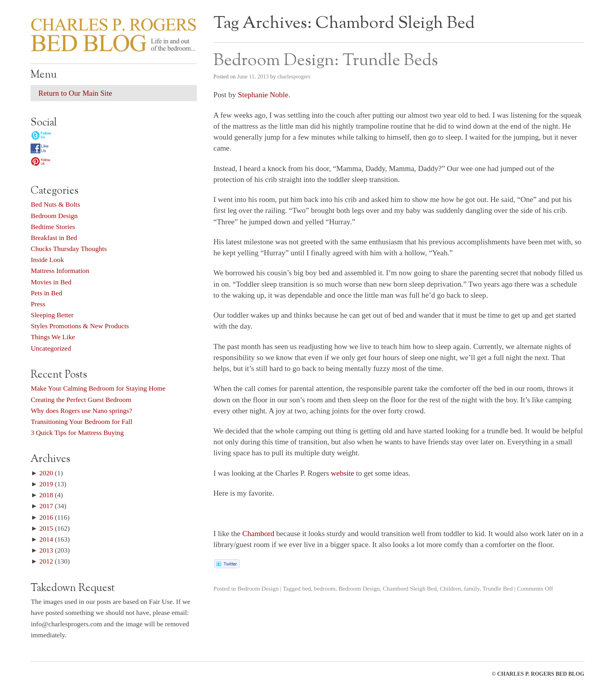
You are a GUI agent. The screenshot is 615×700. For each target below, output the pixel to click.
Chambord (258, 534)
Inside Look (47, 260)
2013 (46, 550)
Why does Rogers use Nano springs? (81, 411)
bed (306, 588)
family (472, 588)
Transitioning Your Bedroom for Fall (81, 422)
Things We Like (53, 337)
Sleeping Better (52, 315)
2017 (46, 506)
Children (450, 588)
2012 (46, 561)
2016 (46, 517)
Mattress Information (60, 271)
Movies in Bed (51, 282)
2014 (46, 539)
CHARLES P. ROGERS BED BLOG (541, 674)
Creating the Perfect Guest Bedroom (81, 400)
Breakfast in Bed (54, 238)
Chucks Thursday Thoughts (69, 249)
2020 (46, 473)
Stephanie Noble (263, 95)
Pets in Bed (46, 293)
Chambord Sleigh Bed (410, 588)
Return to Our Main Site (75, 93)
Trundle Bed (498, 588)
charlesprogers (294, 76)
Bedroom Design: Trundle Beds (326, 61)
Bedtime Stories (53, 227)
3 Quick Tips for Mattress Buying (77, 433)
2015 (46, 528)
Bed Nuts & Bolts (55, 204)
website (343, 473)
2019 (46, 484)
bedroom (325, 588)
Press (38, 304)
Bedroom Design (258, 588)
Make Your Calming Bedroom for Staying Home (98, 388)
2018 (46, 495)
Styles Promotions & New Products (80, 326)
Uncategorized (51, 348)
